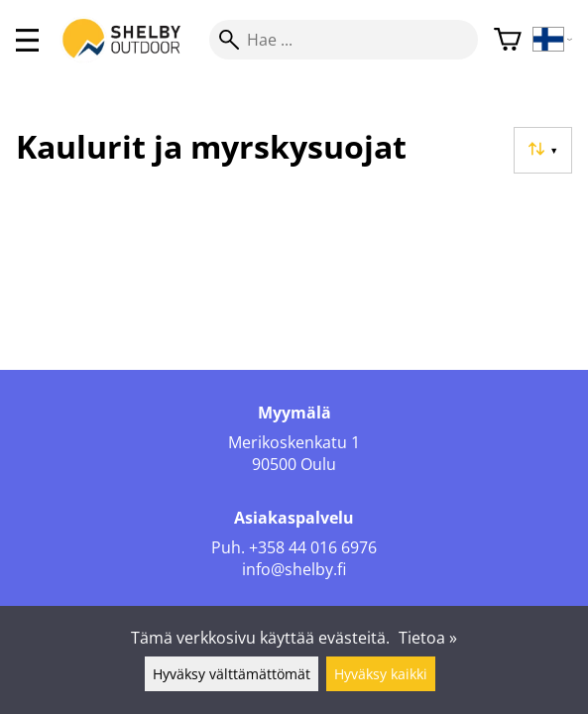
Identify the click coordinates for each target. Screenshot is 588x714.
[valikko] (27, 40)
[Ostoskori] (508, 40)
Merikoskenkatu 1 (294, 442)
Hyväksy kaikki (381, 674)
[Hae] (344, 40)
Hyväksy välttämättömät (232, 674)
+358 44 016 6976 (313, 547)
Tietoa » (428, 638)
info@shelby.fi (294, 569)
